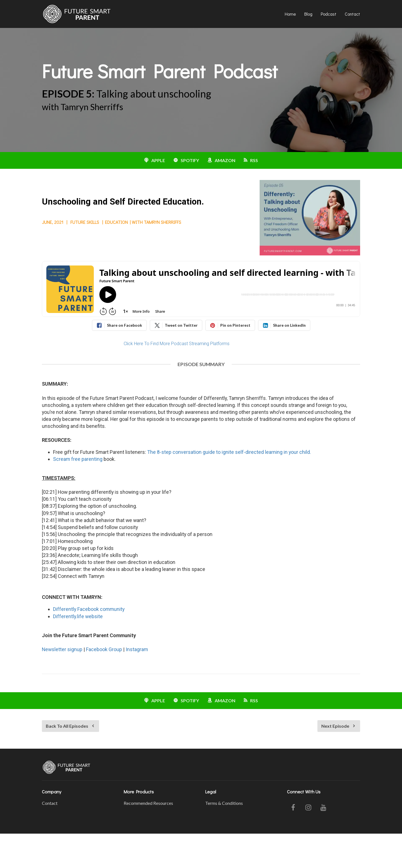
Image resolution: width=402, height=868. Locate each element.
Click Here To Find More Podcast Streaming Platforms (177, 344)
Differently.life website (78, 616)
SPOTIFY (186, 160)
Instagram (137, 649)
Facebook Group (104, 649)
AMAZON (221, 160)
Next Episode (338, 726)
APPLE (155, 160)
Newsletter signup (62, 649)
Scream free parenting (78, 459)
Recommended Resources (148, 803)
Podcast (329, 14)
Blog (308, 14)
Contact (352, 14)
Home (290, 14)
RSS (251, 160)
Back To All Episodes (70, 726)
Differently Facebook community (89, 609)
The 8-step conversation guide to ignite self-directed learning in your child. (229, 452)
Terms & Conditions (224, 803)
